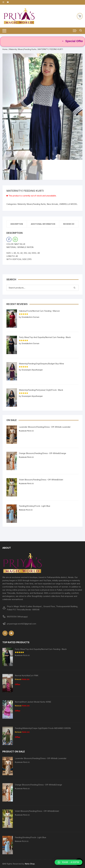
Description (17, 224)
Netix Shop (30, 864)
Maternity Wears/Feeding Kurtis (23, 49)
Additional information (43, 224)
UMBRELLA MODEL (68, 204)
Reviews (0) (69, 224)
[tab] (17, 224)
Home (5, 49)
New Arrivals (52, 204)
